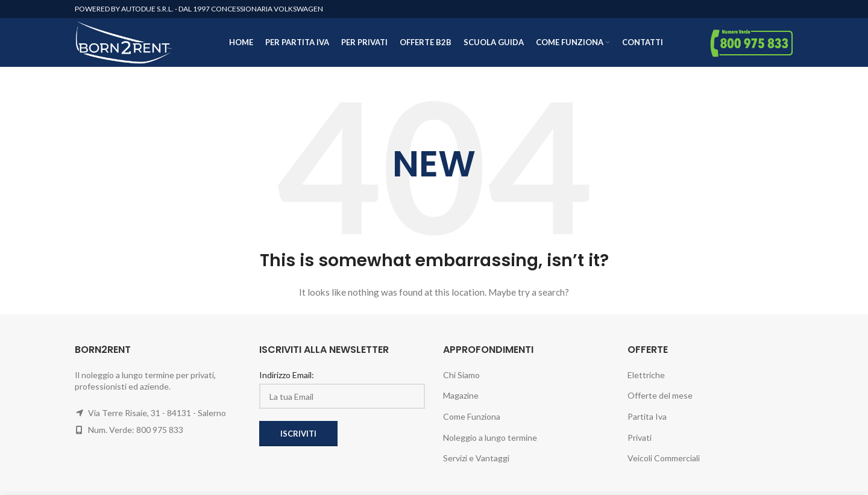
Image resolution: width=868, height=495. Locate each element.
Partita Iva (647, 422)
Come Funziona (472, 422)
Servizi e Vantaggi (476, 463)
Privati (640, 442)
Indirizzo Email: (287, 380)
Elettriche (646, 380)
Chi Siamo (461, 380)
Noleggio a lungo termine (490, 442)
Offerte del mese (660, 401)
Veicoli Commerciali (664, 463)
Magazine (461, 401)
